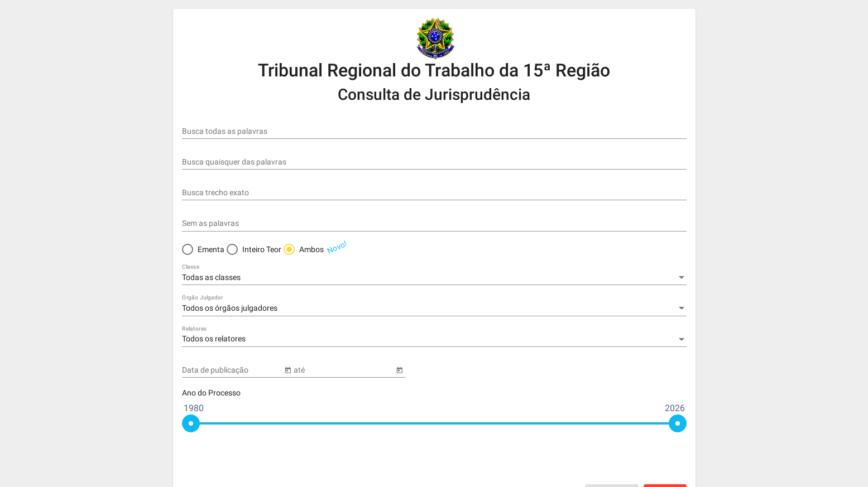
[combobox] (434, 278)
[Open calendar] (288, 369)
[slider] (191, 423)
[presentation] (602, 459)
